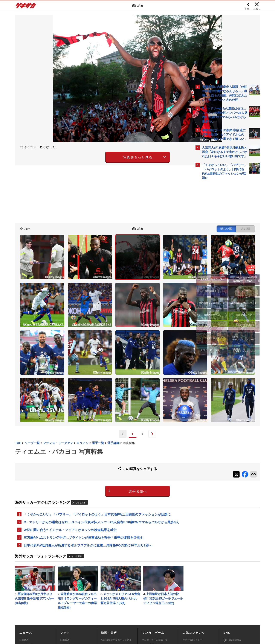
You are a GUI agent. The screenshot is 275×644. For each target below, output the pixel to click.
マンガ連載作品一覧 (152, 586)
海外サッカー (26, 596)
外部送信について (195, 612)
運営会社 (112, 612)
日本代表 (24, 581)
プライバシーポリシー (168, 612)
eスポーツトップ (151, 591)
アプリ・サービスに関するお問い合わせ (147, 617)
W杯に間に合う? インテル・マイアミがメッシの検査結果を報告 (70, 468)
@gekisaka (232, 581)
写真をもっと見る (100, 156)
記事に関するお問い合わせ (106, 617)
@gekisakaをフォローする (219, 247)
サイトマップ (129, 612)
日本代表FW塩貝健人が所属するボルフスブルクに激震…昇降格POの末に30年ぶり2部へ (88, 485)
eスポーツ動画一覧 (152, 600)
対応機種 (75, 612)
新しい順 (151, 228)
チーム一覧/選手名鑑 (194, 596)
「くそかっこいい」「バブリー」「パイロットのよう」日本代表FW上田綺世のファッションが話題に (97, 452)
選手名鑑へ (100, 429)
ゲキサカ (26, 7)
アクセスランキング (193, 586)
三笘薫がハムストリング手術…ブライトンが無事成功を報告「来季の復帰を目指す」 (85, 476)
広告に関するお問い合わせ (72, 617)
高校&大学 (25, 591)
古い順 (170, 228)
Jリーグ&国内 (27, 586)
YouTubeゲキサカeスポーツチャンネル (117, 588)
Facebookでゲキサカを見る (220, 256)
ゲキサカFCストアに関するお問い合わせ (195, 617)
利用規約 (146, 612)
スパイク (24, 600)
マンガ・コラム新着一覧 (155, 581)
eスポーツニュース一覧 (154, 596)
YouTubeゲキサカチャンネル (116, 581)
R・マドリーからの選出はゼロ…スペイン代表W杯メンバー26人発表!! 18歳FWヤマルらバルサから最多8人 (101, 460)
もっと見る (80, 440)
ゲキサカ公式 (233, 588)
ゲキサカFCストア (192, 581)
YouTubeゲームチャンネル (238, 600)
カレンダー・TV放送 (194, 591)
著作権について (94, 612)
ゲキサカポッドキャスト (114, 596)
